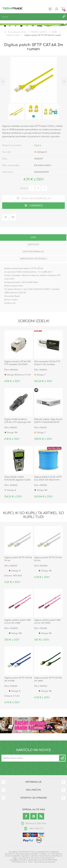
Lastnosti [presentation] (33, 245)
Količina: (24, 188)
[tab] (33, 238)
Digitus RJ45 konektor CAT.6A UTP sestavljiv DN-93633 (18, 422)
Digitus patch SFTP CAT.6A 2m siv (48, 559)
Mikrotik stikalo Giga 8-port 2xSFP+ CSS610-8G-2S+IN (48, 421)
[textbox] (31, 17)
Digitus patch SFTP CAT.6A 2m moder (18, 679)
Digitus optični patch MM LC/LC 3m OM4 (47, 622)
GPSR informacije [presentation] (33, 252)
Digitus (38, 145)
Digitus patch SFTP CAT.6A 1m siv (18, 559)
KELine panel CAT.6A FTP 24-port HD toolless (47, 363)
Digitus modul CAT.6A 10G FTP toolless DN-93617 (18, 363)
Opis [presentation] (33, 238)
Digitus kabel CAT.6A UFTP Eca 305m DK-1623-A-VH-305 (48, 480)
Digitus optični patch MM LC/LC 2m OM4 (18, 622)
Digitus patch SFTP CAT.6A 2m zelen (48, 679)
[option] (16, 112)
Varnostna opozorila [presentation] (33, 259)
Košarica (63, 9)
